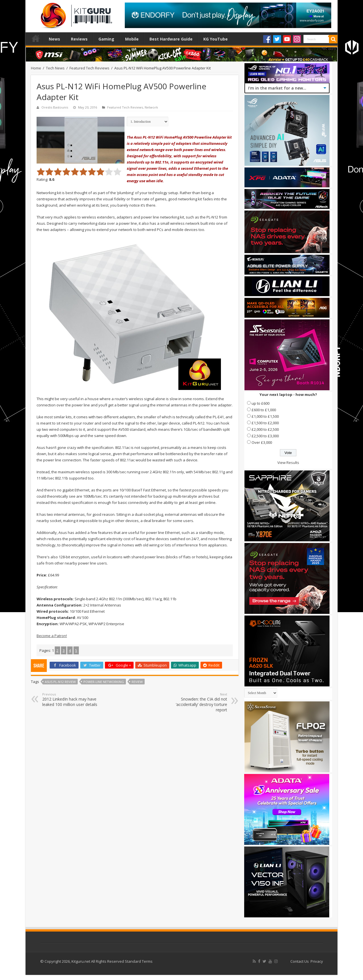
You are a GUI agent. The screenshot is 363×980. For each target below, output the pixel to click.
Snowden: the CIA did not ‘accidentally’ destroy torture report (198, 702)
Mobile (132, 39)
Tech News (55, 68)
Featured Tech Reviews (89, 68)
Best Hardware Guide (171, 39)
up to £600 (260, 403)
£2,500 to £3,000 (265, 436)
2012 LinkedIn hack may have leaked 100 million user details (71, 700)
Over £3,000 (262, 442)
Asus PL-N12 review (60, 682)
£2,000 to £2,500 (265, 429)
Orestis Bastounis (55, 107)
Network (151, 107)
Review (137, 682)
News (54, 39)
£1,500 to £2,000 (265, 423)
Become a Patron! (52, 636)
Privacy (317, 961)
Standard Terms (139, 961)
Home (36, 38)
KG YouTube (216, 39)
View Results (288, 463)
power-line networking (104, 682)
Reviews (79, 39)
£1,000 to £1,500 (265, 416)
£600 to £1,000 (264, 410)
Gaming (106, 39)
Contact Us (300, 961)
